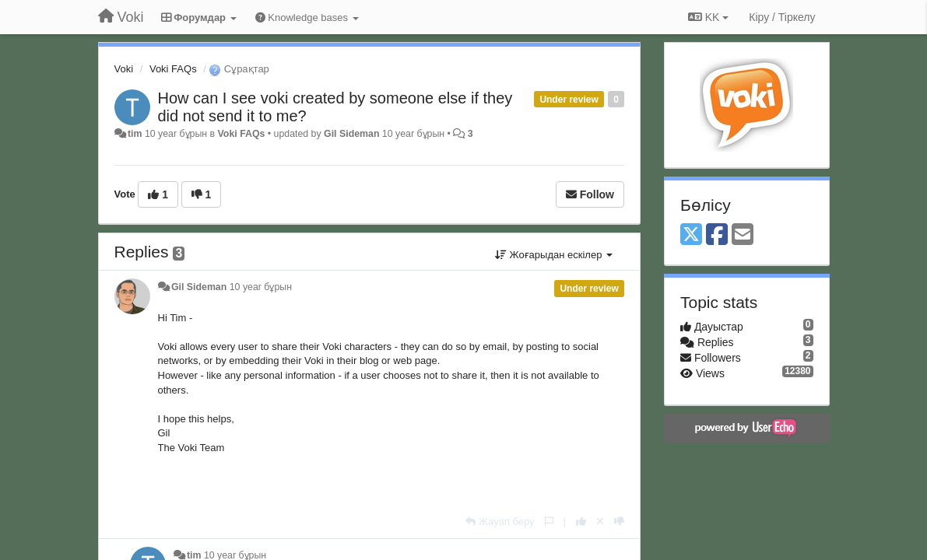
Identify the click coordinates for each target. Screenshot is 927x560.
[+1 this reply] (581, 521)
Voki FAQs (173, 69)
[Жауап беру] (500, 521)
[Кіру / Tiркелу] (782, 17)
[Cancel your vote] (600, 521)
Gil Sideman (351, 134)
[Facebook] (717, 235)
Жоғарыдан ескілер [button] (554, 255)
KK (708, 17)
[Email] (743, 235)
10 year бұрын (261, 287)
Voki (124, 69)
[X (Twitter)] (691, 235)
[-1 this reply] (619, 521)
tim (135, 134)
